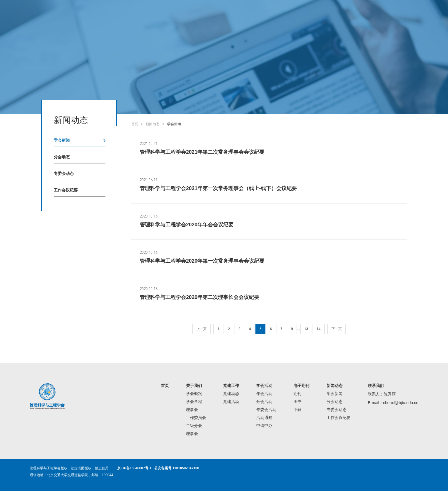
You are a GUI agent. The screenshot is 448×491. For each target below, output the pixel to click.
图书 (297, 402)
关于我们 (194, 386)
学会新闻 (62, 140)
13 (306, 329)
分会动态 (62, 157)
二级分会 (194, 426)
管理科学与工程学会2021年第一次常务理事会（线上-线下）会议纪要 (218, 188)
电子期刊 (301, 386)
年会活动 (264, 394)
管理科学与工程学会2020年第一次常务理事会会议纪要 (202, 261)
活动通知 (264, 418)
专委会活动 (266, 410)
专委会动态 (64, 173)
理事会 (192, 410)
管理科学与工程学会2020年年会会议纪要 (187, 225)
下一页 (337, 329)
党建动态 (231, 394)
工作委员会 (196, 418)
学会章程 (194, 402)
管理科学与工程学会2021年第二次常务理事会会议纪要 (202, 152)
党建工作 (231, 386)
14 (318, 329)
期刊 (297, 394)
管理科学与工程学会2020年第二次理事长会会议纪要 (199, 297)
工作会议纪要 (66, 190)
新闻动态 (153, 124)
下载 (297, 410)
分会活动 (264, 402)
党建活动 (231, 402)
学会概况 (194, 394)
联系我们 (376, 386)
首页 (135, 124)
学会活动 (264, 386)
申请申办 (264, 426)
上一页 (201, 329)
